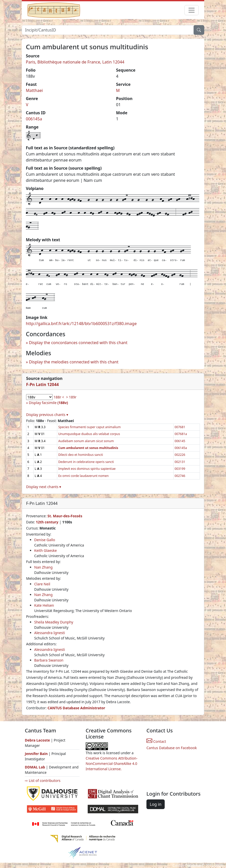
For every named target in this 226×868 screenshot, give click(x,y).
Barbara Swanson (49, 660)
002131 (180, 462)
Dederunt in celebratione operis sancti (86, 462)
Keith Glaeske (45, 550)
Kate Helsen (44, 605)
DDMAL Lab (35, 767)
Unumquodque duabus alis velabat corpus (89, 434)
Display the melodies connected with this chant (74, 362)
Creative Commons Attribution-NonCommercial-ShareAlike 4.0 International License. (111, 763)
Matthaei (34, 90)
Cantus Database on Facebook (172, 748)
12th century (47, 522)
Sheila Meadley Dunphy (54, 622)
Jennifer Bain (37, 754)
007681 (180, 427)
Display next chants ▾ (44, 487)
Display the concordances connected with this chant (78, 343)
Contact (156, 741)
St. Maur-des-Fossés (65, 516)
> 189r (71, 397)
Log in (156, 804)
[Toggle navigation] (192, 10)
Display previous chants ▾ (47, 415)
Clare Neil (42, 584)
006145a (34, 119)
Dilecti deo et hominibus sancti (81, 455)
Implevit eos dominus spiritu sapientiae (87, 469)
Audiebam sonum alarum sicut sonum (86, 441)
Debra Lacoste (37, 740)
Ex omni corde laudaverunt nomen (83, 476)
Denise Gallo (45, 540)
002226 (180, 455)
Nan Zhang (43, 567)
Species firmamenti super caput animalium (90, 427)
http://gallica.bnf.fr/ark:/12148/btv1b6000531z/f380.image (81, 324)
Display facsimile (48, 403)
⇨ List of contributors (43, 781)
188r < (59, 397)
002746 (180, 476)
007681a (181, 434)
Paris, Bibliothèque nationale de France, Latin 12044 (75, 62)
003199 (180, 469)
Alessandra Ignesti (50, 633)
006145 (180, 441)
